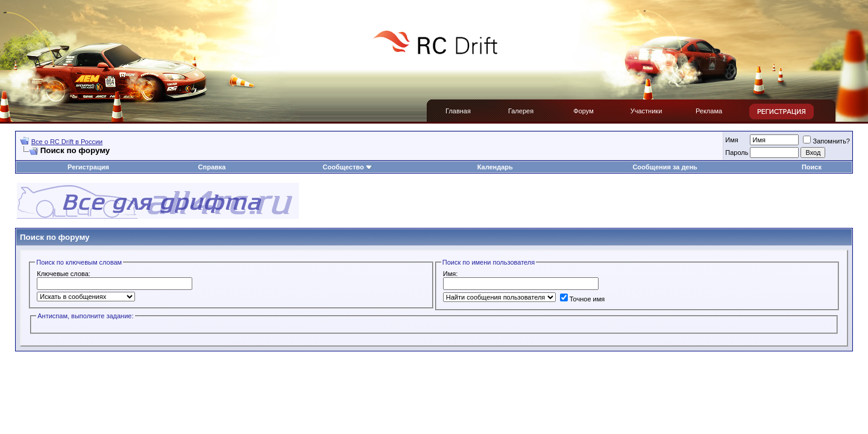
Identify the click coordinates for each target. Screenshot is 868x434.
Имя (731, 140)
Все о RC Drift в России (67, 142)
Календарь (495, 167)
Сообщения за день (665, 167)
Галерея (521, 111)
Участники (646, 111)
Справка (212, 167)
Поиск (812, 167)
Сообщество (347, 167)
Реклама (709, 111)
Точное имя (583, 299)
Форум (583, 111)
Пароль (737, 153)
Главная (458, 111)
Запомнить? (826, 141)
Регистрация (88, 167)
